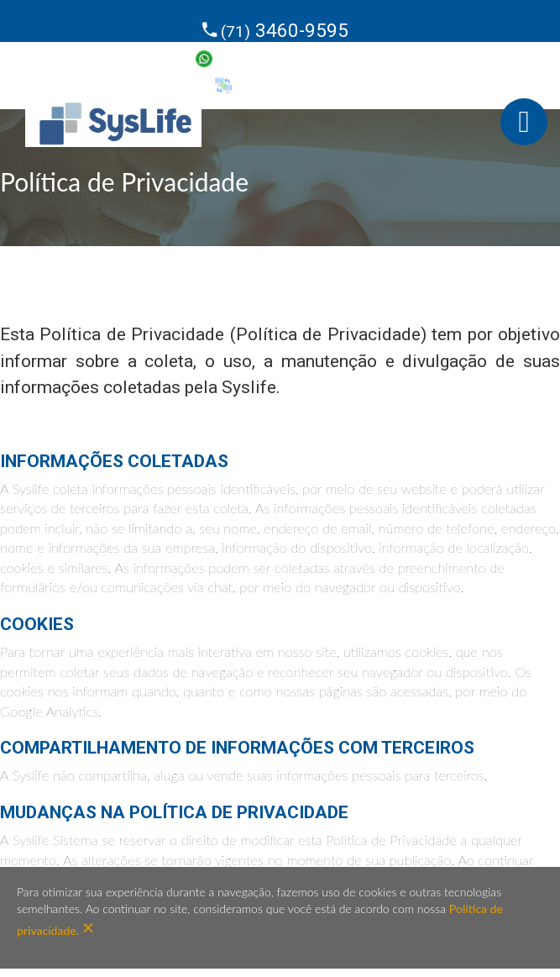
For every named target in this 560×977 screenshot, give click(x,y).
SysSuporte (283, 84)
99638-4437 (284, 57)
